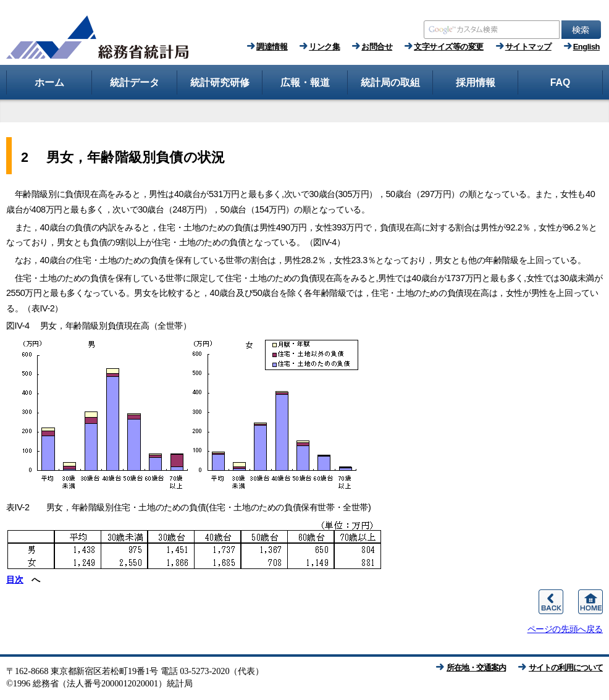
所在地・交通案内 (476, 668)
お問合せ (377, 47)
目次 (15, 580)
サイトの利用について (566, 668)
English (586, 47)
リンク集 (324, 47)
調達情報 (272, 47)
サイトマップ (528, 47)
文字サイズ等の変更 (449, 47)
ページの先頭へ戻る (565, 629)
